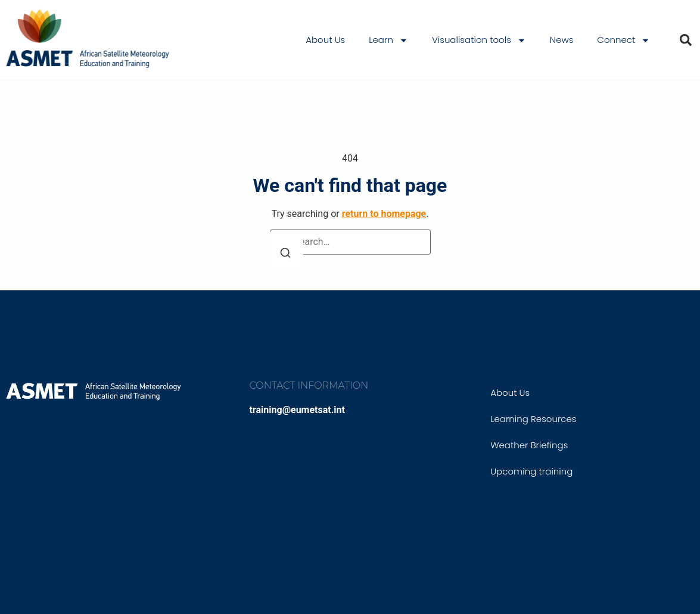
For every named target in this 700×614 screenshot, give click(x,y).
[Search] (285, 250)
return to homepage (384, 214)
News (562, 40)
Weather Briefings (529, 445)
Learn (388, 40)
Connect (623, 40)
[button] (686, 40)
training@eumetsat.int (297, 410)
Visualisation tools (479, 40)
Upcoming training (531, 471)
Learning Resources (533, 419)
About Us (325, 40)
